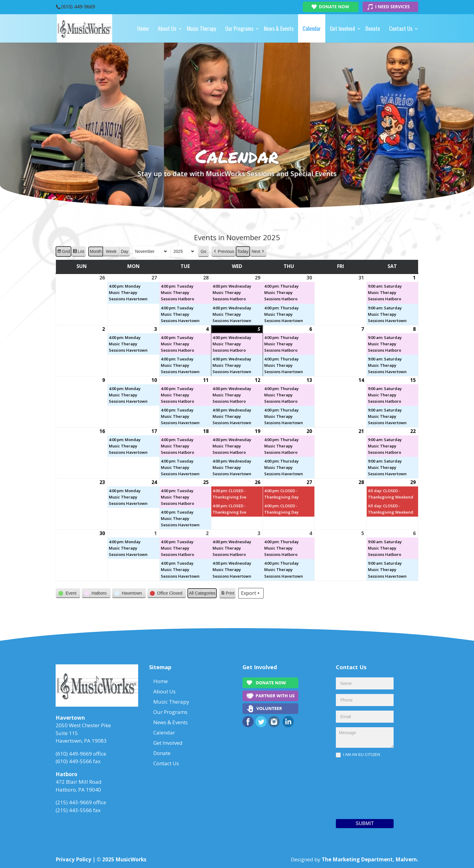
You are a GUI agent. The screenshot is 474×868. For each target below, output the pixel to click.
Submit (365, 823)
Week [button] (111, 251)
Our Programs (239, 28)
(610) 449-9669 (78, 7)
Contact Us (401, 28)
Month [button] (96, 251)
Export (251, 593)
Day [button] (125, 251)
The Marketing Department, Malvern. (370, 859)
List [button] (78, 252)
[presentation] (361, 787)
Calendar (312, 28)
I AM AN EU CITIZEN (358, 755)
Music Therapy (201, 28)
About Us (167, 28)
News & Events (279, 28)
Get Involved (342, 28)
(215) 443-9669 (74, 802)
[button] (223, 252)
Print (227, 594)
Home (143, 28)
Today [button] (243, 251)
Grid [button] (63, 252)
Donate (373, 28)
